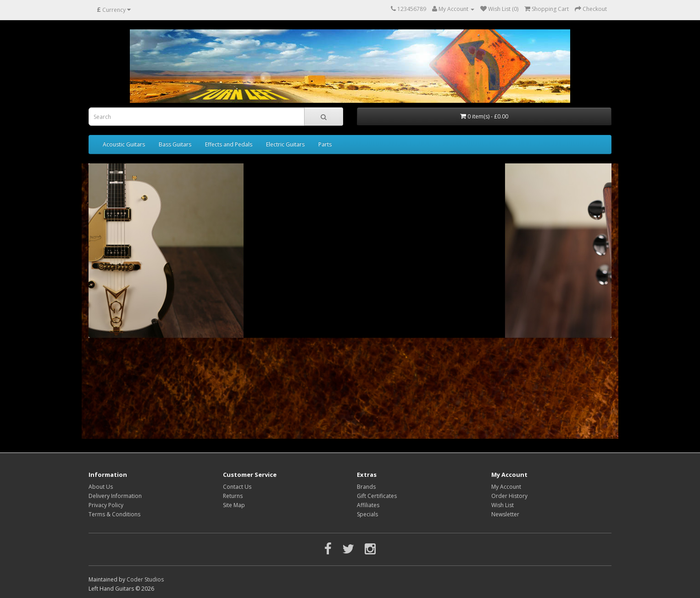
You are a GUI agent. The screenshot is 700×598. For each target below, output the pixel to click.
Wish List (503, 505)
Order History (509, 496)
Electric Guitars (285, 144)
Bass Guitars (175, 144)
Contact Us (237, 487)
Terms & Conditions (114, 514)
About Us (101, 487)
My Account (506, 487)
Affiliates (368, 505)
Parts (325, 144)
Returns (233, 496)
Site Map (234, 505)
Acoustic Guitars (124, 144)
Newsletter (505, 514)
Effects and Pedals (229, 144)
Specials (367, 514)
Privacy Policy (106, 505)
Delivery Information (115, 496)
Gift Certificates (377, 496)
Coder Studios (145, 579)
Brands (366, 487)
